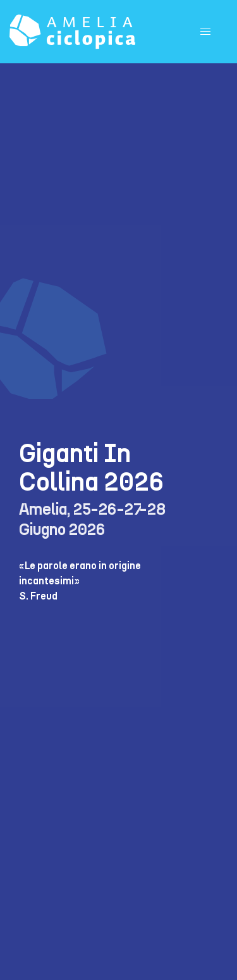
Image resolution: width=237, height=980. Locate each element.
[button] (205, 32)
